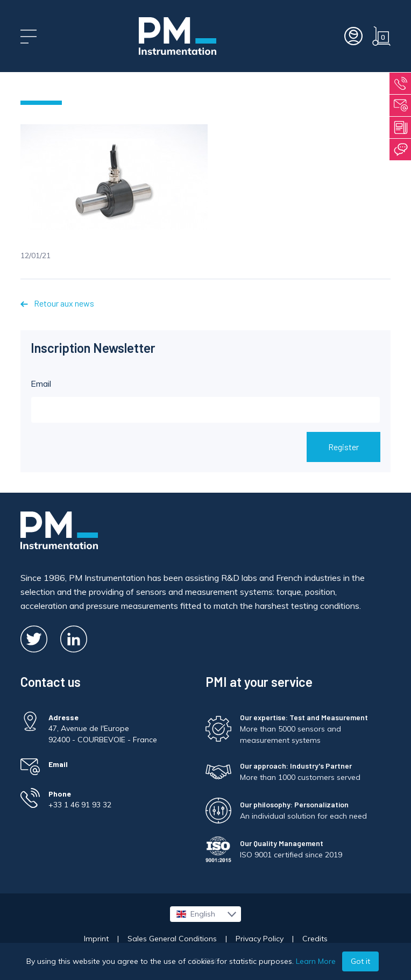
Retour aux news (57, 303)
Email (205, 401)
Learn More (316, 961)
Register (343, 447)
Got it (360, 961)
